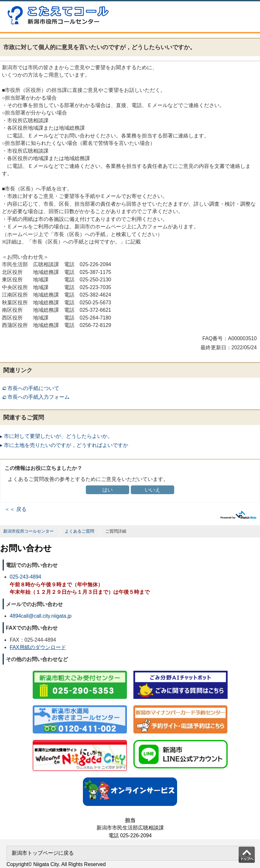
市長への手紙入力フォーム (39, 397)
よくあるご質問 (79, 531)
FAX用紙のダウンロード (38, 647)
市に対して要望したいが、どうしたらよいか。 (58, 436)
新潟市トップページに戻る (43, 853)
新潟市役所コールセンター (28, 531)
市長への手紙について (33, 388)
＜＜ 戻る (16, 509)
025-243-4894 (25, 577)
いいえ (153, 490)
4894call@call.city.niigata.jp (41, 616)
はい (107, 490)
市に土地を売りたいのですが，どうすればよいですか (66, 445)
